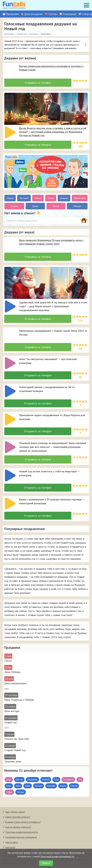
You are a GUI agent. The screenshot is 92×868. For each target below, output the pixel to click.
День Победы (12, 674)
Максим (77, 206)
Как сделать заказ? (15, 813)
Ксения (14, 206)
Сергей (74, 787)
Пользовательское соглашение (21, 839)
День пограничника (15, 685)
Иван (9, 787)
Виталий (24, 198)
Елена (51, 198)
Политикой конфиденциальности (57, 856)
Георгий (46, 781)
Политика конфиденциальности (22, 834)
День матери (12, 713)
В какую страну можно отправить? (23, 824)
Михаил (39, 787)
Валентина (80, 198)
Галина (38, 198)
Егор (56, 781)
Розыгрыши (69, 14)
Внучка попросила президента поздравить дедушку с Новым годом (51, 68)
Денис (35, 206)
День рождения (33, 14)
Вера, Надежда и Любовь (19, 701)
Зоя (80, 781)
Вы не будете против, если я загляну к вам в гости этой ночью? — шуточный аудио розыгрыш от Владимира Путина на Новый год (53, 132)
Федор (21, 794)
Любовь (53, 14)
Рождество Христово (17, 740)
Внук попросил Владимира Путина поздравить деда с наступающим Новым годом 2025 (51, 242)
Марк (28, 787)
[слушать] (10, 70)
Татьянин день (13, 763)
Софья (9, 794)
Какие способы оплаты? (18, 818)
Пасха (8, 662)
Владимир (32, 781)
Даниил (64, 198)
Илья (18, 787)
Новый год (10, 724)
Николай (51, 787)
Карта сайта (12, 844)
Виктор (19, 781)
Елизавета (68, 781)
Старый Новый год (15, 752)
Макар (10, 198)
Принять (46, 863)
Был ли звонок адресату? (18, 829)
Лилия (56, 206)
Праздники (12, 14)
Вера (9, 781)
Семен (63, 787)
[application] (9, 69)
